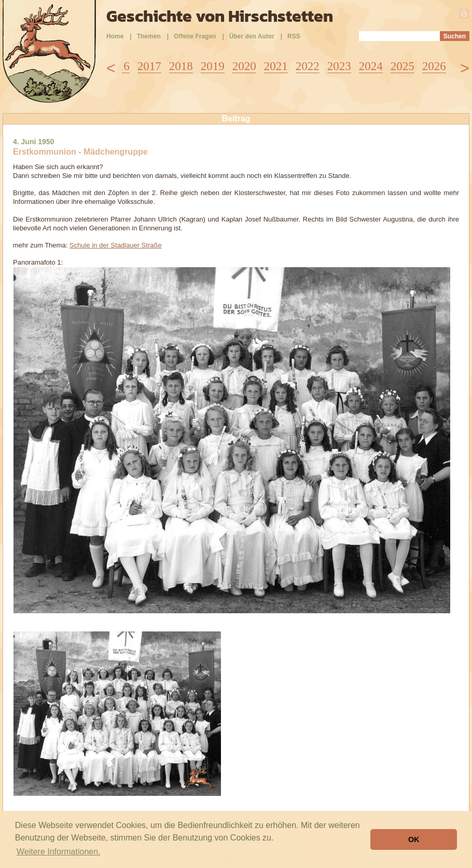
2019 (213, 66)
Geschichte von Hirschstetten (220, 16)
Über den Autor (252, 36)
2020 (244, 66)
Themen (149, 36)
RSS (294, 36)
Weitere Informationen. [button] (59, 852)
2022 (308, 66)
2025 (402, 66)
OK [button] (414, 839)
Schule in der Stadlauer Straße (116, 245)
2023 (339, 66)
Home (115, 36)
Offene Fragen (195, 36)
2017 (149, 66)
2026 (434, 66)
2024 (371, 66)
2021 (276, 66)
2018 (181, 66)
